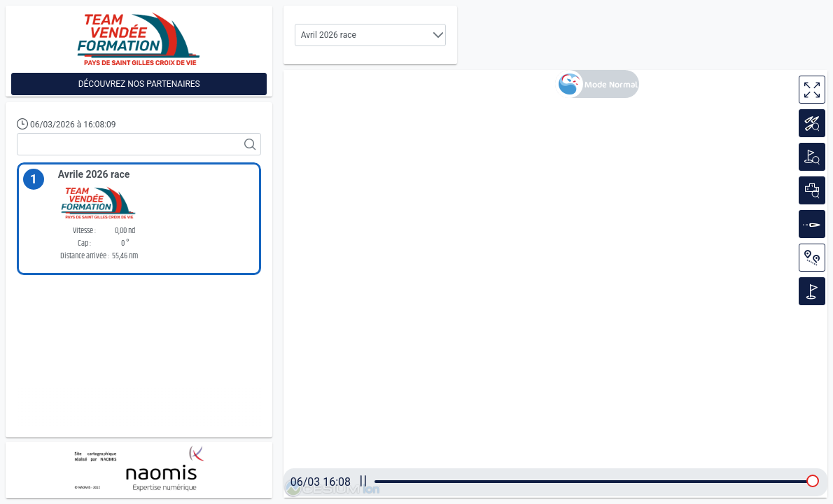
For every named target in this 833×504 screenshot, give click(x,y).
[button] (438, 35)
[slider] (813, 481)
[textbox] (139, 144)
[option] (139, 220)
